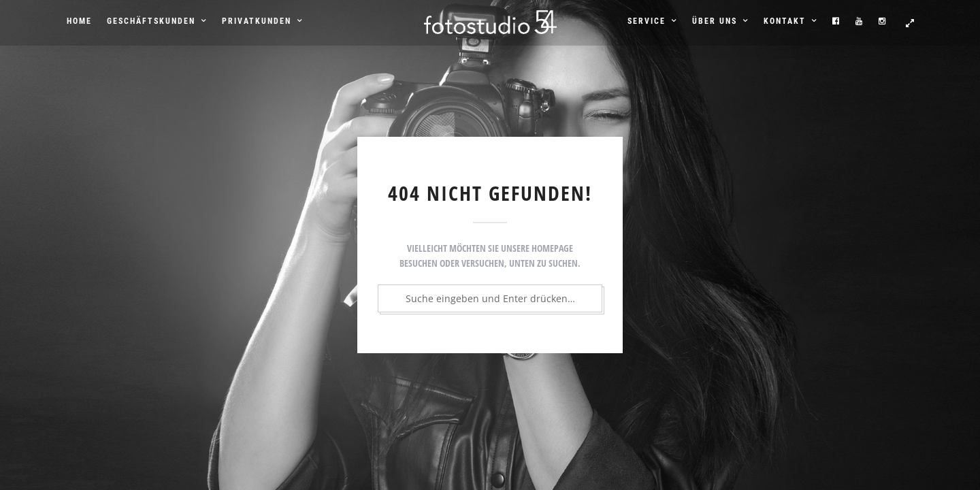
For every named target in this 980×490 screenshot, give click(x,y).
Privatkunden (257, 21)
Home (79, 21)
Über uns (715, 21)
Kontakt (785, 21)
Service (647, 21)
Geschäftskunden (151, 21)
